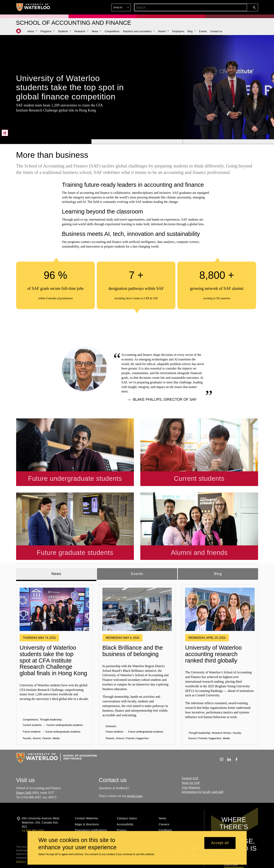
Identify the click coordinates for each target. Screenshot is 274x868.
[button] (225, 7)
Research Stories (221, 709)
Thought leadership (50, 696)
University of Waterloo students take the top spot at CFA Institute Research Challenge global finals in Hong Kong (53, 636)
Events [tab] (137, 550)
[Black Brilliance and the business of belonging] (137, 585)
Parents (46, 714)
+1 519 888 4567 (33, 806)
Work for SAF (191, 759)
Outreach (111, 702)
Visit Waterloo (191, 763)
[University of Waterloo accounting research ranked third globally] (220, 585)
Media (56, 714)
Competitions (30, 696)
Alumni (36, 714)
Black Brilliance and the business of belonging (132, 627)
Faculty (27, 714)
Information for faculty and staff (203, 768)
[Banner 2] (137, 142)
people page (135, 772)
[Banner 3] (228, 142)
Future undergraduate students (63, 708)
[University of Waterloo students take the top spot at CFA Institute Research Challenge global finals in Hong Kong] (54, 585)
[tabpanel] (137, 639)
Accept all (220, 843)
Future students (32, 708)
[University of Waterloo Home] (33, 7)
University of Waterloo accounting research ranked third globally (213, 630)
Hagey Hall (23, 768)
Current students (32, 701)
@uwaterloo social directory (180, 830)
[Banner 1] (46, 142)
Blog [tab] (218, 550)
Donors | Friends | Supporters (132, 714)
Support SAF (190, 754)
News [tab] (56, 550)
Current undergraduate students (64, 701)
